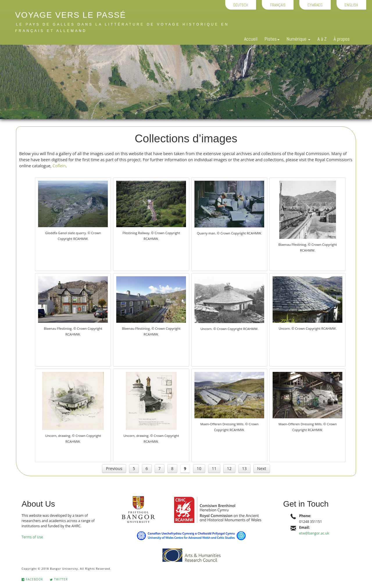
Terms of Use (32, 537)
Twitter (59, 579)
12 (229, 468)
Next (262, 468)
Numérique (298, 39)
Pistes (272, 39)
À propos (342, 39)
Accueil (251, 39)
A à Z (322, 39)
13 (244, 468)
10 (199, 468)
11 (214, 468)
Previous (114, 468)
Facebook (32, 579)
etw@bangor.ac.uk (314, 533)
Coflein (59, 166)
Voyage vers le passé (70, 15)
